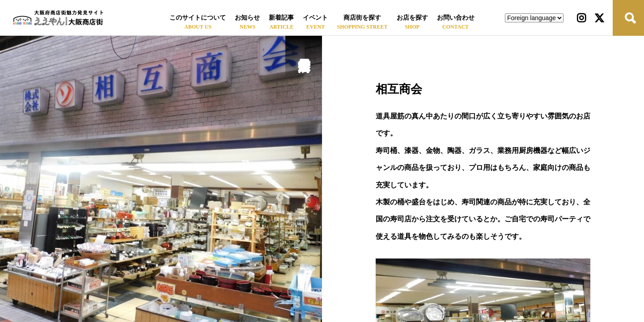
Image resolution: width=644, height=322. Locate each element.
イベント (315, 18)
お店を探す (412, 18)
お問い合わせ (456, 18)
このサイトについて (198, 18)
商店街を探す (362, 18)
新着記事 (281, 18)
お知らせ (247, 18)
